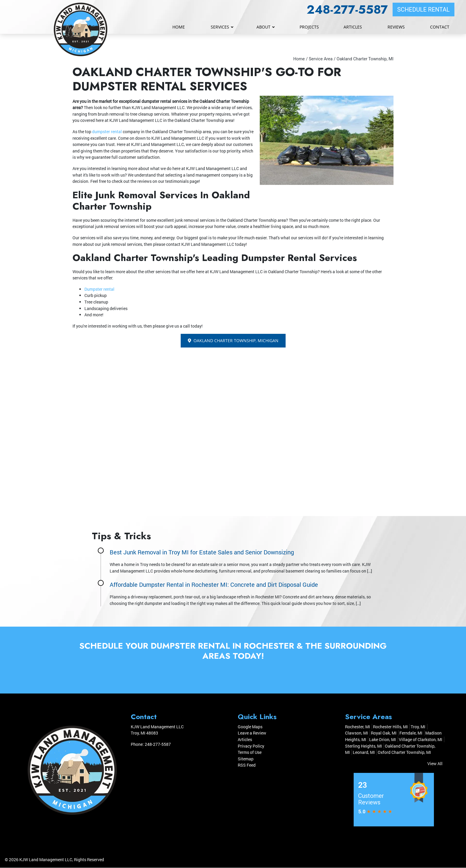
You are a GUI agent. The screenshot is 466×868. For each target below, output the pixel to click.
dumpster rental (107, 132)
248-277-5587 (347, 10)
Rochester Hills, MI (390, 727)
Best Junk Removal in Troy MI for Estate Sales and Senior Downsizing (202, 552)
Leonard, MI (364, 753)
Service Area (321, 59)
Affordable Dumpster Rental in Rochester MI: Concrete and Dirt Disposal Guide (214, 584)
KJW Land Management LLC (46, 860)
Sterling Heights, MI (363, 746)
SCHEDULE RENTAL (424, 10)
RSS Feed (247, 765)
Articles (245, 740)
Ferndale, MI (411, 733)
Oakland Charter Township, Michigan (233, 341)
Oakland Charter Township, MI (365, 59)
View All (435, 764)
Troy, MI (418, 727)
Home (299, 59)
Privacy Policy (251, 746)
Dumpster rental (99, 289)
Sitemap (246, 759)
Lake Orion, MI (382, 740)
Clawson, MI (356, 733)
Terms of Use (250, 753)
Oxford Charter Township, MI (404, 753)
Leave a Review (252, 733)
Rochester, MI (358, 727)
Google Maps (250, 727)
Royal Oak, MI (384, 733)
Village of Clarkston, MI (421, 740)
